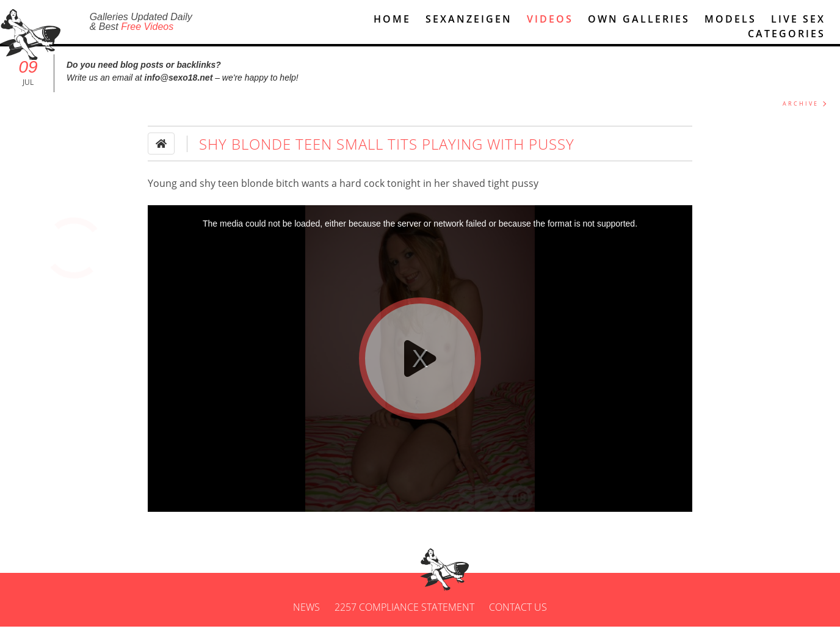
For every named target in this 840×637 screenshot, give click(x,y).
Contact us (518, 617)
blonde (257, 194)
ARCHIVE (801, 114)
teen (228, 194)
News (306, 617)
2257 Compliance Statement (404, 617)
